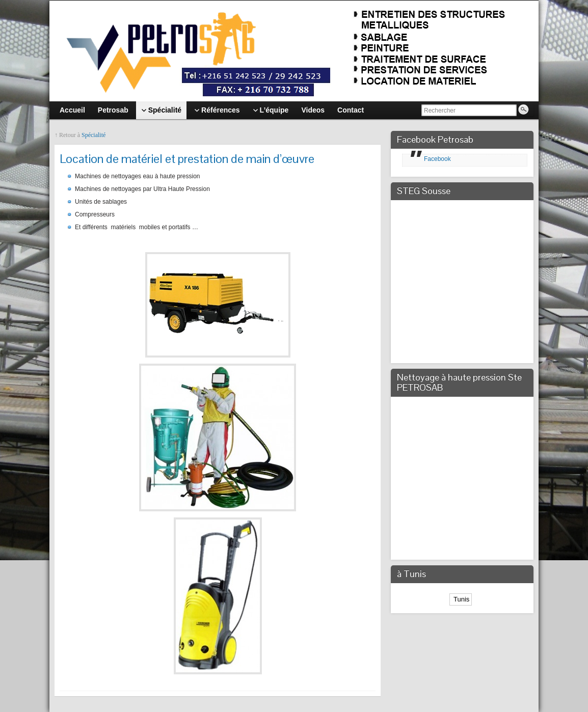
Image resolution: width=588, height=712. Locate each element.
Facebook (437, 159)
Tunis (461, 599)
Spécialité (93, 135)
